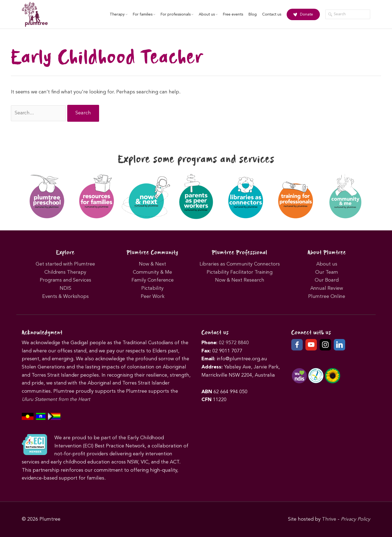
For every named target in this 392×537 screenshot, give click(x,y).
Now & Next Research (240, 280)
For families (143, 14)
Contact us (271, 14)
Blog (252, 14)
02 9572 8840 (234, 343)
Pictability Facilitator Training (240, 272)
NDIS (65, 288)
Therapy (118, 14)
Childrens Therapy (65, 272)
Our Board (327, 280)
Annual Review (327, 288)
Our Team (327, 272)
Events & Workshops (65, 296)
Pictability (152, 288)
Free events (232, 14)
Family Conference (153, 280)
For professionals (176, 14)
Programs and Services (65, 280)
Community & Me (152, 272)
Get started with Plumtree (65, 264)
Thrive (329, 519)
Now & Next (152, 264)
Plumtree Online (327, 296)
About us (208, 14)
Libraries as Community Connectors (240, 264)
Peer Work (153, 296)
